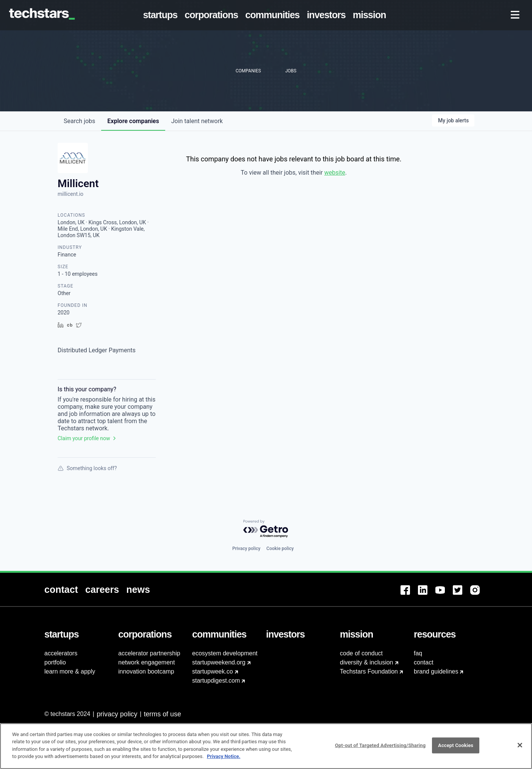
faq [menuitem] (418, 653)
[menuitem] (162, 15)
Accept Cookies (456, 747)
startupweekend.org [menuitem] (219, 662)
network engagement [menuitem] (146, 662)
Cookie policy (280, 549)
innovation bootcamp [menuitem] (146, 671)
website (335, 173)
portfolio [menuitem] (55, 662)
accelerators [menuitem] (61, 653)
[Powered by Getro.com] (266, 529)
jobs (79, 121)
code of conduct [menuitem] (361, 653)
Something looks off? (87, 468)
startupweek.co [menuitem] (213, 671)
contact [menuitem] (424, 662)
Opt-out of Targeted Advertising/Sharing (380, 747)
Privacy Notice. (224, 759)
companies (133, 121)
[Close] (520, 747)
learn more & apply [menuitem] (70, 671)
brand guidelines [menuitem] (436, 671)
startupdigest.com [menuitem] (216, 681)
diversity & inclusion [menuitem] (367, 662)
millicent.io (70, 194)
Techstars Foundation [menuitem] (369, 671)
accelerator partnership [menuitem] (149, 653)
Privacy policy (246, 549)
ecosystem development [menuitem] (225, 653)
